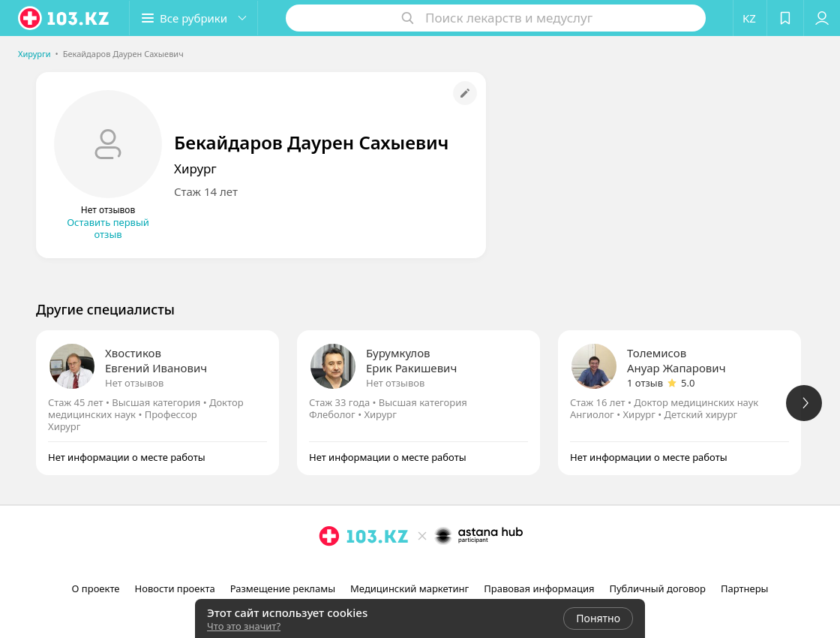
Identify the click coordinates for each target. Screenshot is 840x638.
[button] (193, 18)
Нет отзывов (134, 383)
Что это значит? (244, 626)
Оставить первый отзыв (108, 228)
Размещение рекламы (283, 588)
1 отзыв (645, 383)
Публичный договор (657, 588)
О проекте (96, 588)
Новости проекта (175, 588)
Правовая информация (539, 588)
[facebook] (421, 569)
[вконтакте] (442, 569)
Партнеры (745, 588)
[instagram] (400, 569)
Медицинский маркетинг (409, 588)
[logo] (64, 18)
